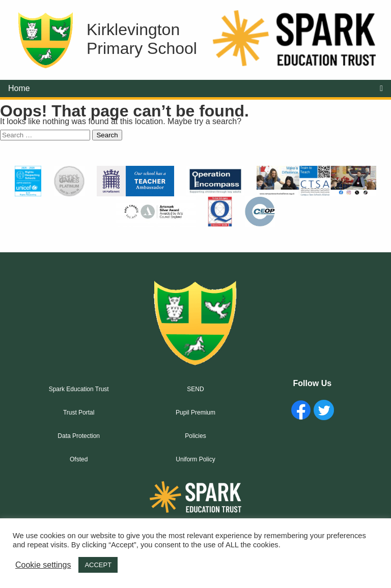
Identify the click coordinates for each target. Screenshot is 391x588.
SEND (195, 389)
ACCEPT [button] (98, 565)
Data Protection (79, 436)
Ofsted (79, 459)
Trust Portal (79, 413)
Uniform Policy (195, 459)
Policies (195, 436)
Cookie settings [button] (43, 565)
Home (19, 88)
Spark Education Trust (79, 389)
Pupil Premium (195, 413)
